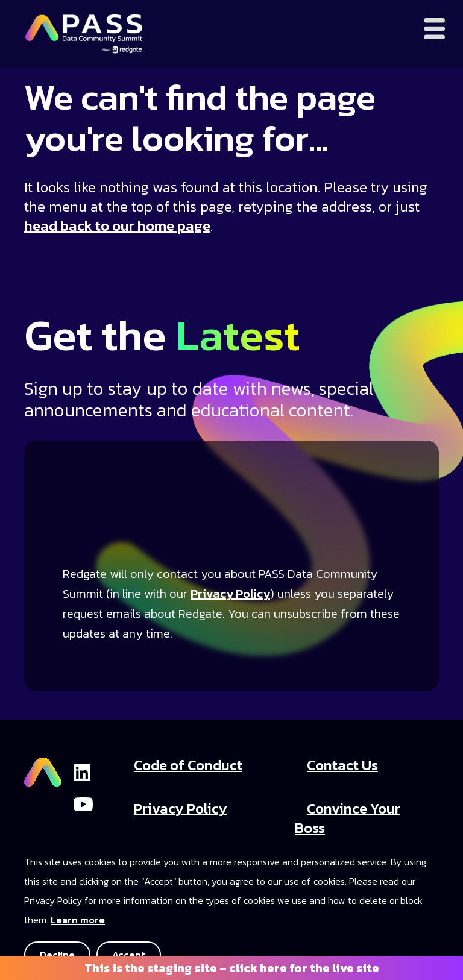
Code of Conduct (188, 765)
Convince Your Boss (348, 818)
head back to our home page (117, 226)
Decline (57, 955)
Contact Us (342, 765)
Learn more (78, 920)
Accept (129, 955)
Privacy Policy (230, 594)
